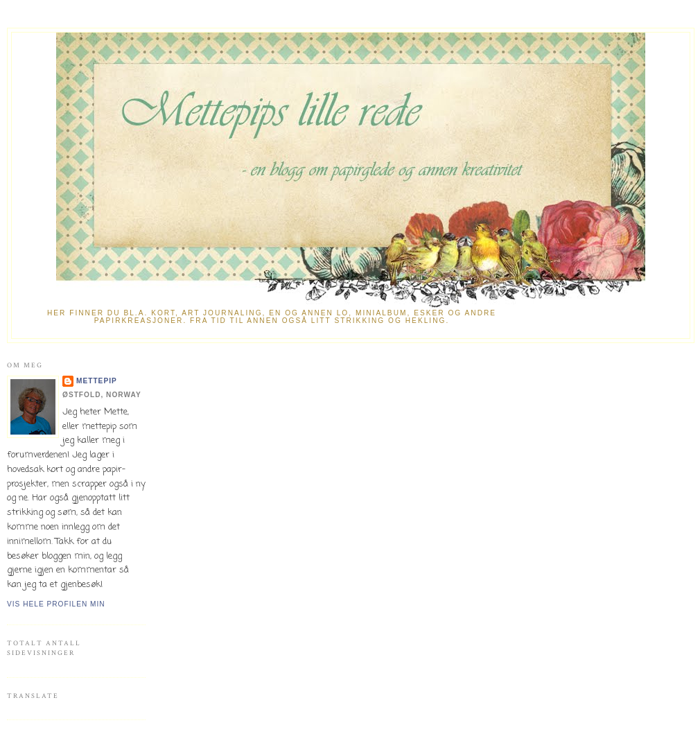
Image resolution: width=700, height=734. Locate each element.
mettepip (97, 381)
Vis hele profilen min (56, 604)
